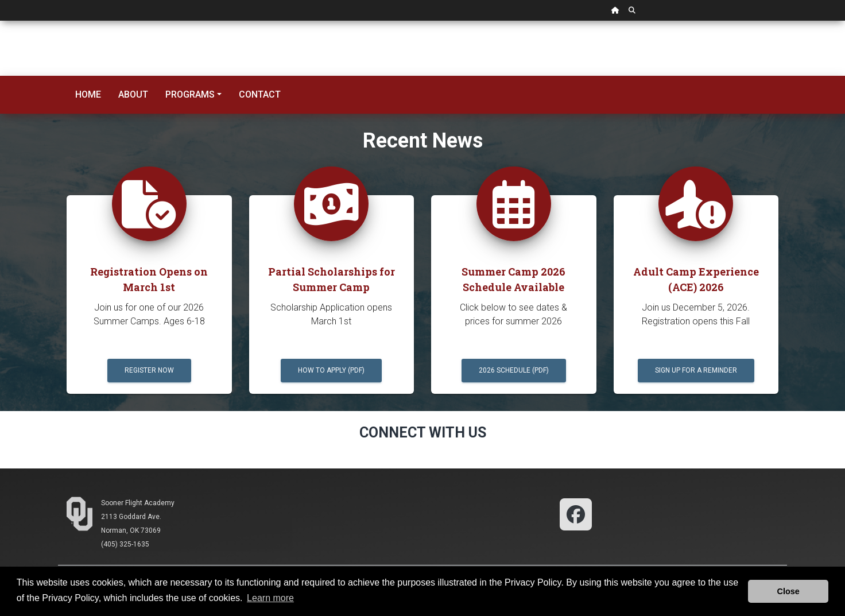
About (133, 94)
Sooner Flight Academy (138, 503)
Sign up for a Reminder (696, 370)
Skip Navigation (0, 21)
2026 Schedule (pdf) (514, 370)
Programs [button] (190, 94)
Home (88, 94)
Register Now (149, 370)
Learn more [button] (270, 598)
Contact (260, 94)
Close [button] (788, 591)
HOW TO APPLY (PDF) (331, 370)
